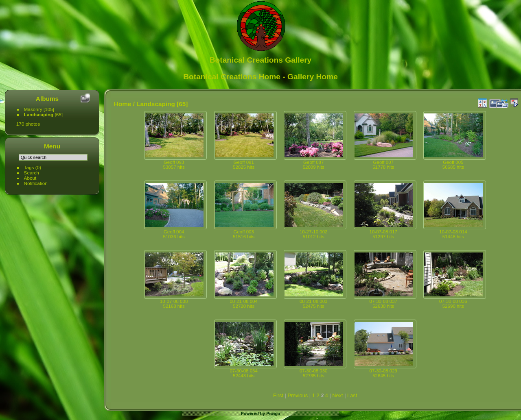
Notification (36, 183)
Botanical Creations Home (232, 77)
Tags (29, 167)
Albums (47, 99)
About (30, 178)
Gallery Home (313, 77)
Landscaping (39, 114)
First (278, 395)
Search (32, 173)
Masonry (33, 109)
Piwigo (273, 413)
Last (352, 395)
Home (123, 104)
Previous (298, 395)
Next (337, 395)
